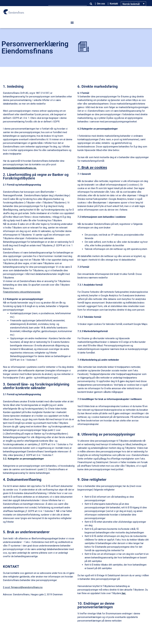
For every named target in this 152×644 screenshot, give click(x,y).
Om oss (101, 4)
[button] (72, 23)
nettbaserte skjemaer (34, 371)
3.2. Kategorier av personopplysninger (23, 459)
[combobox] (68, 4)
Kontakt (114, 4)
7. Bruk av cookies (92, 168)
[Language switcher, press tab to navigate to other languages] (133, 4)
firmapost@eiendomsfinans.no (20, 168)
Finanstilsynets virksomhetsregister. (22, 292)
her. (124, 593)
